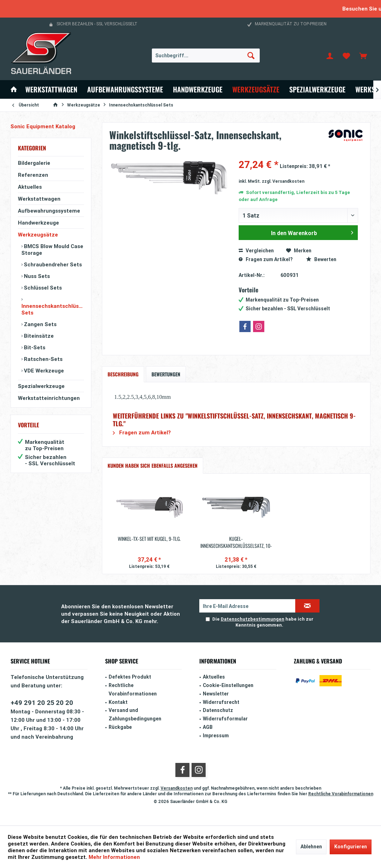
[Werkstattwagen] (51, 89)
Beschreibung (123, 374)
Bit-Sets (34, 347)
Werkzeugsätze (38, 235)
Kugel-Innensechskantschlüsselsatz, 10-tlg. (236, 542)
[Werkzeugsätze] (256, 89)
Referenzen (33, 175)
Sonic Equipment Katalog (43, 126)
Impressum (216, 736)
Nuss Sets (36, 276)
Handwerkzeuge (38, 223)
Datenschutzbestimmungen (253, 619)
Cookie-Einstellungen (228, 685)
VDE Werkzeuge (43, 371)
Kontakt (118, 702)
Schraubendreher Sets (52, 264)
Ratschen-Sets (43, 359)
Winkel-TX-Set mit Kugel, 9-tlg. (149, 539)
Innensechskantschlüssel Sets (53, 309)
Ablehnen (311, 847)
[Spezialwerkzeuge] (317, 89)
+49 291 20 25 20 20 (42, 702)
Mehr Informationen (114, 857)
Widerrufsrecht (221, 702)
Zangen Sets (40, 324)
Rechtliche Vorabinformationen (133, 689)
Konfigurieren (351, 847)
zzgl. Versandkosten (283, 181)
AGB (208, 727)
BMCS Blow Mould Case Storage (52, 250)
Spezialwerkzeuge (41, 386)
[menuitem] (363, 56)
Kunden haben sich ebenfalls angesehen (153, 465)
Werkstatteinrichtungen (49, 398)
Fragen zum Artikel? (266, 259)
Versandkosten (177, 788)
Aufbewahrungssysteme (49, 211)
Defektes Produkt (130, 677)
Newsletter (216, 694)
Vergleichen (256, 251)
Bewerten (321, 259)
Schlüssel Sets (42, 288)
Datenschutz (218, 710)
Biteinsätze (38, 336)
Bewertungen (166, 374)
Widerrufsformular (225, 719)
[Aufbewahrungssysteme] (125, 89)
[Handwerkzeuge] (198, 89)
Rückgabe (120, 727)
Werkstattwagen (39, 199)
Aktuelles (30, 187)
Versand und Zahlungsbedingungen (135, 714)
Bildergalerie (34, 163)
